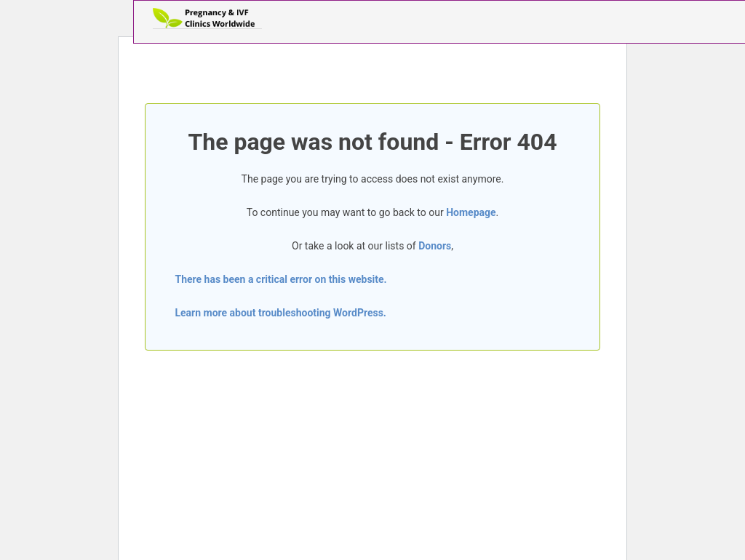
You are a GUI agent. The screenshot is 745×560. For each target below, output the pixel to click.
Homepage (471, 212)
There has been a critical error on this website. (280, 279)
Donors (435, 246)
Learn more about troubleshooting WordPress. (280, 313)
